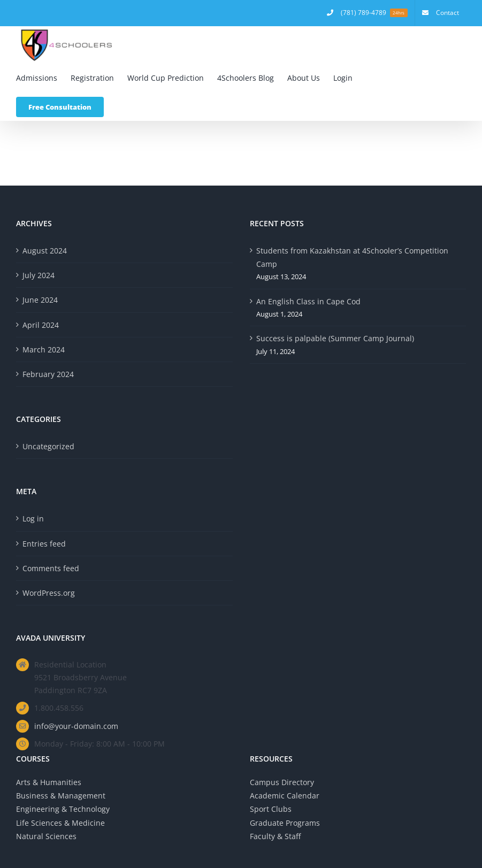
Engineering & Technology (63, 809)
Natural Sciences (46, 836)
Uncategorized (48, 446)
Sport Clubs (271, 809)
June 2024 (40, 300)
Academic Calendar (285, 796)
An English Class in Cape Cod (308, 301)
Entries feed (44, 544)
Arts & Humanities (49, 782)
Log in (33, 519)
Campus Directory (282, 782)
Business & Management (61, 796)
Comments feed (51, 568)
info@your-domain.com (76, 726)
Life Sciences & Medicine (60, 823)
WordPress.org (49, 593)
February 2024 (48, 374)
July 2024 (39, 275)
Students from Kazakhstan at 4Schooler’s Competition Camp (352, 257)
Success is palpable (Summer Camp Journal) (335, 338)
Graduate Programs (285, 823)
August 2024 (45, 251)
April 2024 (41, 325)
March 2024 (44, 349)
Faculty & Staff (275, 836)
